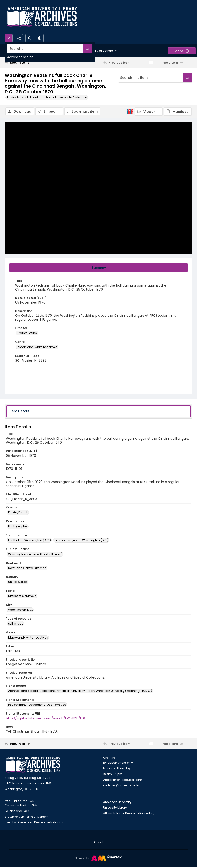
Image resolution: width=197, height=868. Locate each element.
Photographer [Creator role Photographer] (18, 527)
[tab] (98, 268)
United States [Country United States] (18, 582)
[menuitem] (98, 842)
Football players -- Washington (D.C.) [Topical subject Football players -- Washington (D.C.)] (82, 541)
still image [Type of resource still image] (16, 624)
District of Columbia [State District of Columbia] (22, 596)
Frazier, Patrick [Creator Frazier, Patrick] (27, 333)
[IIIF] (130, 111)
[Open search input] (9, 38)
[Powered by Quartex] (98, 859)
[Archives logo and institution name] (42, 17)
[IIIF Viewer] (149, 112)
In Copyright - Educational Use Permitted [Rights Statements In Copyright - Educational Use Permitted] (37, 705)
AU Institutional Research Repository (129, 814)
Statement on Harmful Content (27, 817)
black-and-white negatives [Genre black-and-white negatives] (37, 347)
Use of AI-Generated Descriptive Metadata (35, 823)
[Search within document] (187, 78)
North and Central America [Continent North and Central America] (27, 568)
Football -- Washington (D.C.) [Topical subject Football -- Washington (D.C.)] (29, 541)
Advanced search (20, 57)
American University (117, 802)
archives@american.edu (121, 786)
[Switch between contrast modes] (40, 38)
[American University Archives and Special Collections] (33, 765)
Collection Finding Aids (21, 806)
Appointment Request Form (123, 780)
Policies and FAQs (17, 812)
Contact (98, 843)
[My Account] (29, 38)
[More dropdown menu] (182, 51)
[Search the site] (79, 49)
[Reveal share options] (19, 38)
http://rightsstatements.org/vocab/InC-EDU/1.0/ (46, 719)
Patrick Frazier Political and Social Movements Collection (47, 97)
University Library (115, 808)
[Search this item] (151, 78)
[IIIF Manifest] (178, 112)
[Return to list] (30, 62)
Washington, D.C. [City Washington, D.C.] (20, 610)
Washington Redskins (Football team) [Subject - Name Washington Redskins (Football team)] (35, 555)
